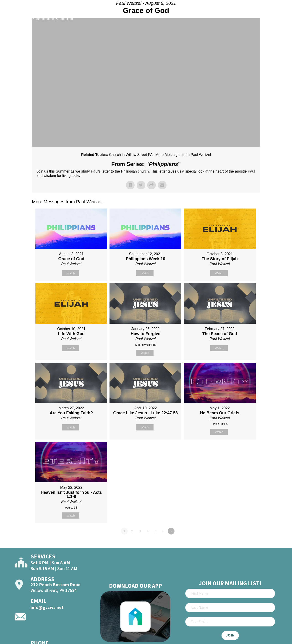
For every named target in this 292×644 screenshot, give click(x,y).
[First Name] (230, 593)
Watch (71, 273)
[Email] (230, 622)
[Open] (280, 16)
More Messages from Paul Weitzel (183, 155)
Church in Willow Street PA (131, 155)
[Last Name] (230, 608)
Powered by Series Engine (243, 544)
